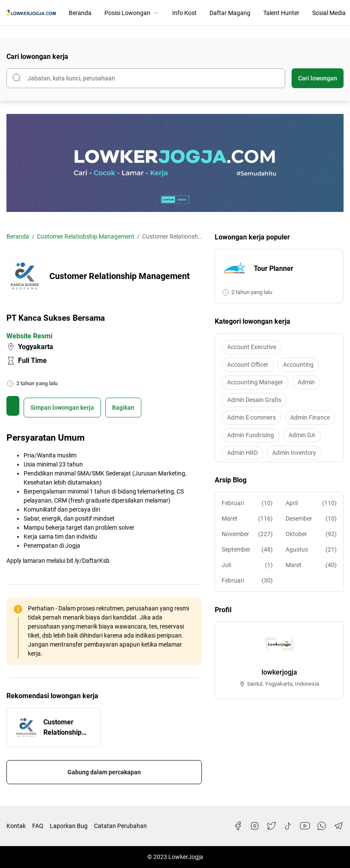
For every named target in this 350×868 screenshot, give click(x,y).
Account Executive (252, 347)
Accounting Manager (255, 382)
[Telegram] (338, 826)
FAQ (38, 826)
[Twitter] (271, 826)
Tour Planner (274, 268)
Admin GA (302, 435)
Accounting (298, 365)
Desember (311, 519)
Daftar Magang (230, 13)
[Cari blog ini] (146, 78)
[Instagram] (255, 826)
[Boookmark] (62, 408)
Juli (247, 565)
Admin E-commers (251, 417)
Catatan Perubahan (120, 826)
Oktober (311, 534)
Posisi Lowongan (132, 13)
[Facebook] (238, 826)
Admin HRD (242, 453)
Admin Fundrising (251, 435)
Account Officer (248, 365)
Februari (247, 503)
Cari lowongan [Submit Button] (318, 78)
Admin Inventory (294, 453)
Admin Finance (310, 417)
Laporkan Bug (69, 826)
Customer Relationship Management (64, 728)
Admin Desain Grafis (254, 400)
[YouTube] (305, 826)
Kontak (16, 826)
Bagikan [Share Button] (123, 408)
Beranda (80, 13)
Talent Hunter (281, 13)
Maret (247, 519)
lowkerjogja (279, 672)
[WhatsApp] (322, 826)
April (311, 503)
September (247, 550)
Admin (306, 382)
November (247, 534)
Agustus (311, 550)
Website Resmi (29, 336)
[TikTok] (288, 826)
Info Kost (184, 13)
